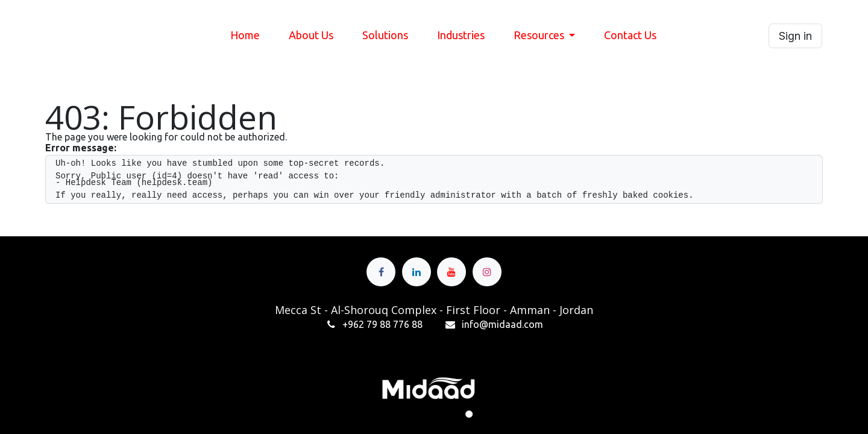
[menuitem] (245, 36)
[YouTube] (451, 272)
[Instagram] (487, 272)
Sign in (795, 36)
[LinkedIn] (417, 272)
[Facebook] (381, 272)
